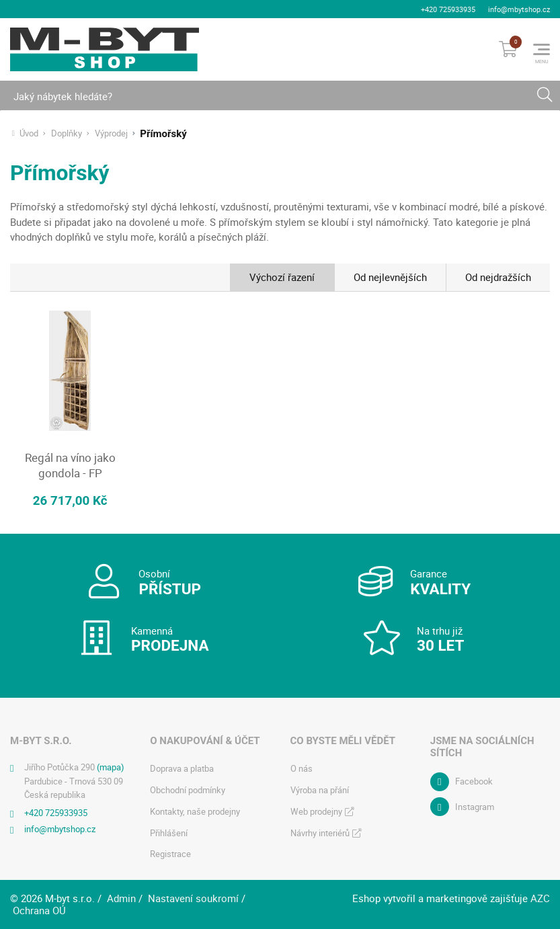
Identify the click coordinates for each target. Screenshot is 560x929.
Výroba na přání (320, 789)
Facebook (474, 781)
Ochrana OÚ (39, 910)
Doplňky (67, 133)
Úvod (29, 133)
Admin (121, 898)
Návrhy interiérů (320, 832)
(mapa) (111, 766)
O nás (302, 768)
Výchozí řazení (282, 277)
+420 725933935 (448, 9)
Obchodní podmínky (188, 789)
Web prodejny (316, 811)
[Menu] (542, 49)
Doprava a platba (182, 768)
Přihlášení (169, 832)
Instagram (475, 806)
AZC (540, 898)
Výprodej (111, 133)
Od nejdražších (498, 277)
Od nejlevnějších (390, 277)
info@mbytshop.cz (519, 9)
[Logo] (105, 49)
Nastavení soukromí (193, 898)
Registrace (170, 854)
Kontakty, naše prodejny (195, 811)
